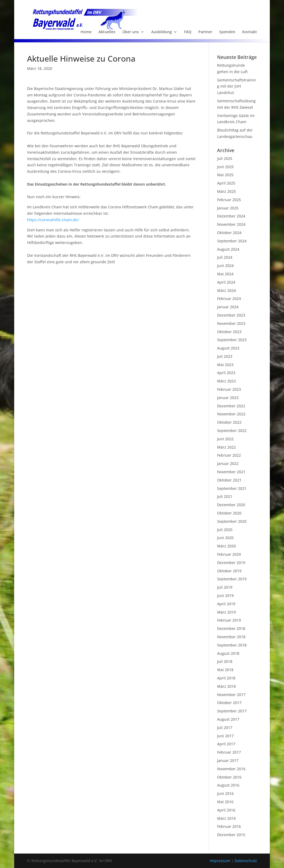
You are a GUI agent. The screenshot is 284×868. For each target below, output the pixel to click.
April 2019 (226, 604)
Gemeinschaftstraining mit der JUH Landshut (236, 86)
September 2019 (232, 579)
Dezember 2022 (231, 406)
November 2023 (231, 323)
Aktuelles (107, 32)
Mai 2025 (225, 175)
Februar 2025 (229, 200)
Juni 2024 (225, 266)
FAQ (188, 32)
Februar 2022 (229, 455)
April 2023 (226, 373)
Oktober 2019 (229, 571)
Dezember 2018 (231, 628)
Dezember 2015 (231, 835)
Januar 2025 (228, 208)
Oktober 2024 (229, 233)
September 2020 (232, 521)
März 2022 (226, 447)
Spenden (227, 32)
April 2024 (226, 282)
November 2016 (231, 769)
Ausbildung (162, 32)
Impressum (221, 861)
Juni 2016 (225, 793)
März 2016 (226, 818)
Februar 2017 (229, 752)
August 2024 (228, 249)
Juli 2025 (225, 158)
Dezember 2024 (231, 216)
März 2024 (226, 290)
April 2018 (226, 678)
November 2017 (231, 695)
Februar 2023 (229, 389)
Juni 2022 (225, 439)
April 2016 (226, 810)
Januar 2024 (228, 307)
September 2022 (232, 431)
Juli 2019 (225, 587)
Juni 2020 (225, 538)
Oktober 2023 (229, 332)
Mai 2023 (225, 365)
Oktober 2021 (229, 480)
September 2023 (232, 340)
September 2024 (232, 241)
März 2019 (226, 612)
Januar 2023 (228, 398)
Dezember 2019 (231, 563)
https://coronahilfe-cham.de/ (53, 220)
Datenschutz (246, 861)
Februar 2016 (229, 826)
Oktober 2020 (229, 513)
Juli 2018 (225, 661)
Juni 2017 (225, 736)
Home (86, 32)
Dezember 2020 (231, 505)
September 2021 (232, 488)
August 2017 (228, 719)
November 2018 (231, 637)
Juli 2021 (225, 496)
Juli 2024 (225, 257)
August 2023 (228, 348)
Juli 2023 (225, 356)
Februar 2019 (229, 620)
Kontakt (250, 32)
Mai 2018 (225, 670)
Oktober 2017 (229, 703)
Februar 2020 (229, 554)
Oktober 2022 (229, 422)
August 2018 (228, 653)
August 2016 (228, 785)
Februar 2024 (229, 298)
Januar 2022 (228, 463)
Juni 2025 (225, 167)
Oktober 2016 (229, 777)
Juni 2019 (225, 595)
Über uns (131, 32)
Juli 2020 (225, 530)
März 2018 (226, 686)
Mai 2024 (225, 274)
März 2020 (226, 546)
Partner (205, 32)
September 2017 (232, 711)
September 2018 (232, 645)
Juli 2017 (225, 728)
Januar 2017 (228, 760)
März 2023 (226, 381)
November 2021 (231, 472)
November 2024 (231, 224)
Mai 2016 (225, 802)
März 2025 (226, 191)
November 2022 (231, 414)
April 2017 (226, 744)
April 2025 (226, 183)
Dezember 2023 (231, 315)
